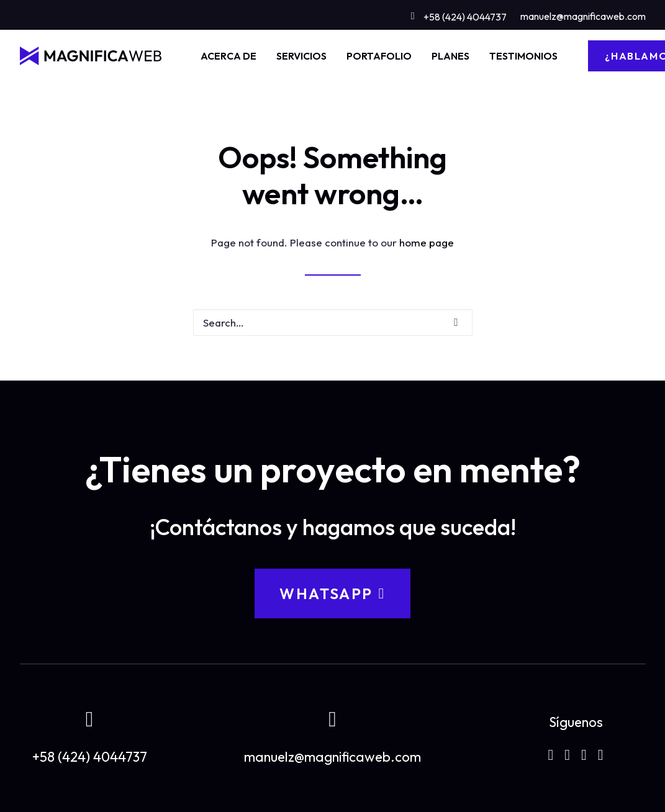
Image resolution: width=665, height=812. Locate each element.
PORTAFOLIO (379, 56)
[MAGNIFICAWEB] (91, 56)
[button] (456, 323)
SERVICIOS (301, 56)
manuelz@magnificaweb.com (583, 16)
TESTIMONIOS (523, 56)
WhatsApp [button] (332, 593)
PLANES (450, 56)
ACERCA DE (228, 56)
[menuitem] (459, 15)
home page (427, 242)
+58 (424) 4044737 (465, 17)
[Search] (333, 323)
